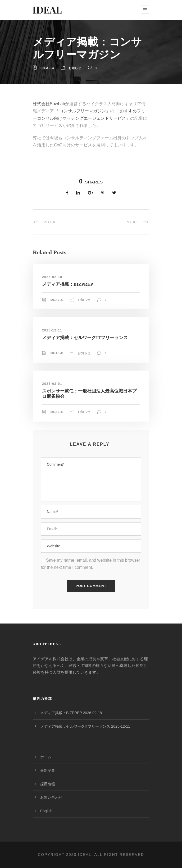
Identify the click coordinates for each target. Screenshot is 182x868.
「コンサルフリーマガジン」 (82, 111)
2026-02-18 (52, 277)
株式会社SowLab (49, 104)
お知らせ (75, 68)
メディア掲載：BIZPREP (68, 284)
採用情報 (48, 784)
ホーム (46, 757)
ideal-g (47, 68)
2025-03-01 (52, 384)
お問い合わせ (51, 797)
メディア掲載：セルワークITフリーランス (85, 338)
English (46, 811)
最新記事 (48, 770)
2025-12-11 (52, 330)
